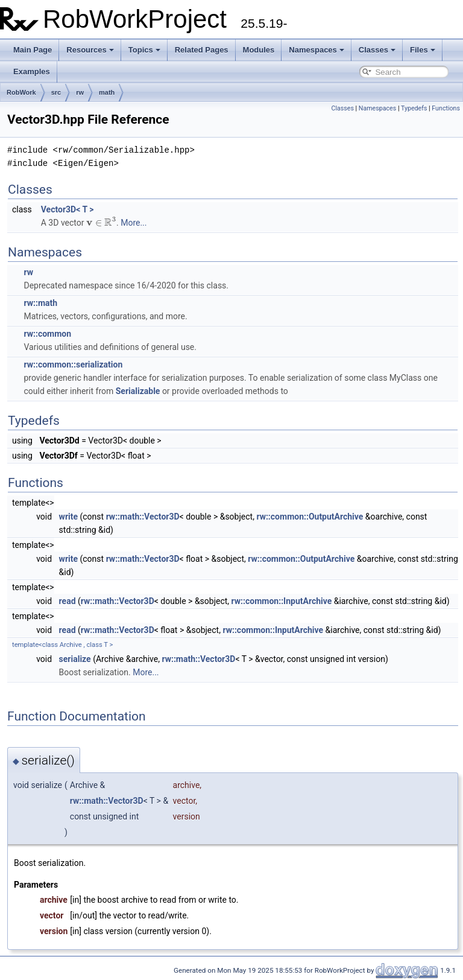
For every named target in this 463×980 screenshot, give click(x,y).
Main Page (33, 50)
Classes (377, 50)
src (56, 92)
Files (423, 50)
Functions (446, 108)
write (68, 517)
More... (134, 223)
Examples (32, 72)
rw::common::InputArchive (282, 601)
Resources (90, 50)
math (107, 92)
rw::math (40, 303)
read (68, 601)
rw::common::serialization (73, 364)
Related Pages (202, 50)
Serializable (138, 391)
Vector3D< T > (68, 209)
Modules (259, 50)
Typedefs (414, 108)
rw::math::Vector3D (143, 517)
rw (80, 92)
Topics (144, 50)
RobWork (21, 92)
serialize (75, 659)
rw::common (47, 334)
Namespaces (317, 50)
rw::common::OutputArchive (310, 517)
